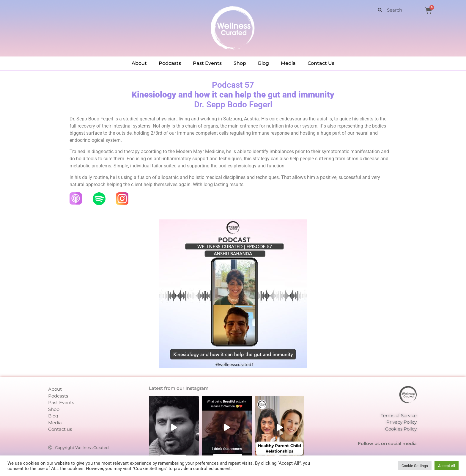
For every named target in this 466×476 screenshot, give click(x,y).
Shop (240, 63)
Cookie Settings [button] (415, 466)
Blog (263, 63)
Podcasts (170, 63)
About (139, 63)
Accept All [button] (447, 466)
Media (288, 63)
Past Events (207, 63)
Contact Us (321, 63)
